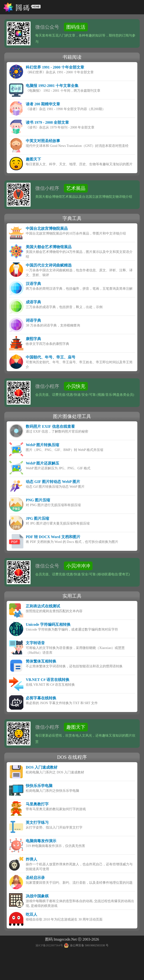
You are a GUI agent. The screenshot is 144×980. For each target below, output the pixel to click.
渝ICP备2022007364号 (49, 945)
